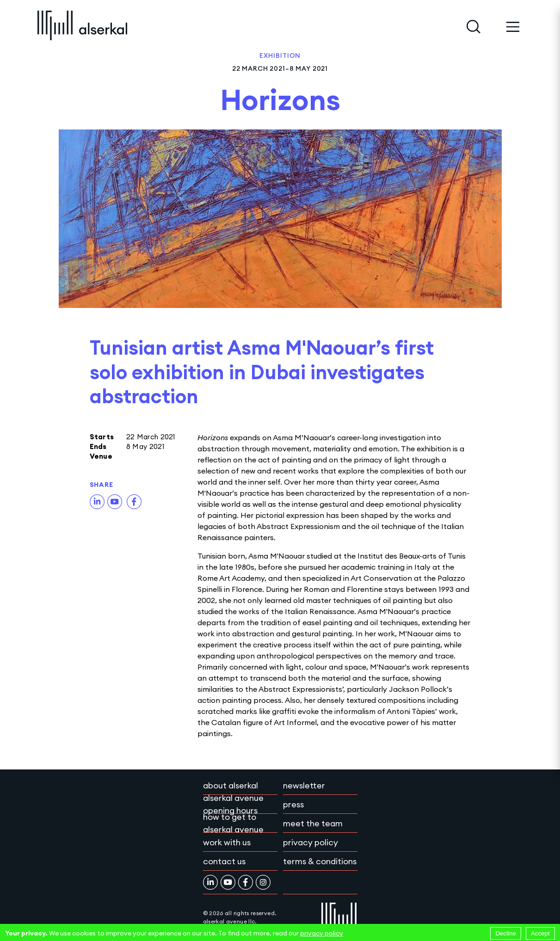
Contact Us (224, 861)
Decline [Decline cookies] (505, 933)
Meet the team (313, 823)
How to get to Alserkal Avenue (233, 823)
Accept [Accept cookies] (540, 933)
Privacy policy (311, 842)
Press (293, 804)
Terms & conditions (320, 861)
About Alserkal (231, 785)
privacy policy (322, 933)
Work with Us (227, 842)
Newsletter (304, 785)
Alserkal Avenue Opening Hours (233, 804)
